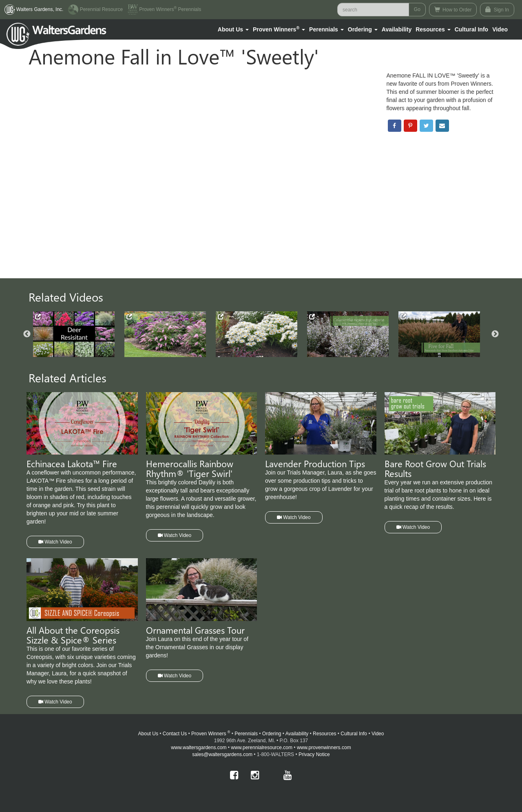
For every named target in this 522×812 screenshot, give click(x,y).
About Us (148, 734)
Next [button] (495, 334)
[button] (233, 29)
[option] (79, 334)
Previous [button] (27, 334)
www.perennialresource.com (262, 748)
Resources (324, 734)
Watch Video (55, 542)
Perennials (246, 734)
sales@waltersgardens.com (222, 754)
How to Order (453, 10)
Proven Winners (211, 734)
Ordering (272, 734)
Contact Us (175, 734)
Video (378, 734)
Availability (397, 29)
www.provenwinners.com (324, 748)
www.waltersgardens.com (199, 748)
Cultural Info (471, 29)
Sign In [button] (497, 10)
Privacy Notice (314, 754)
